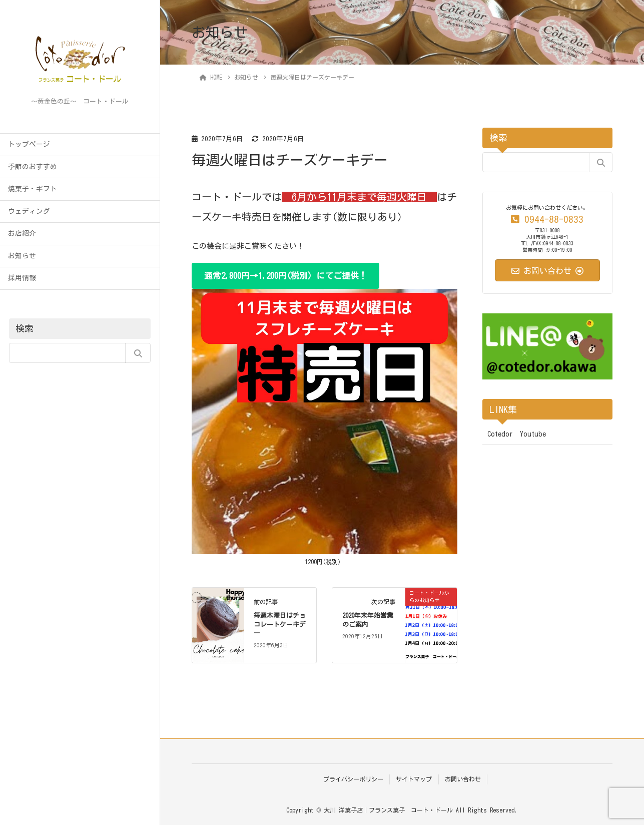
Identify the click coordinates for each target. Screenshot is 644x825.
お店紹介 (22, 233)
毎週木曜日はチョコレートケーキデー (280, 625)
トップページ (29, 144)
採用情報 (22, 278)
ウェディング (29, 211)
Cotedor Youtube (517, 434)
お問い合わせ (463, 779)
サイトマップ (414, 779)
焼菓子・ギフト (33, 189)
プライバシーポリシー (353, 779)
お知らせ (22, 256)
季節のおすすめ (33, 167)
